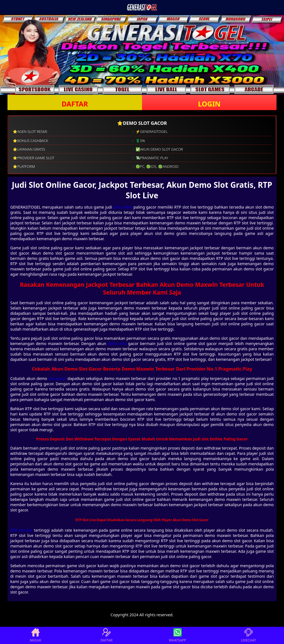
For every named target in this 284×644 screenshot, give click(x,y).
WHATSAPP (177, 635)
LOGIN (209, 104)
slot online (123, 207)
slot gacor (57, 378)
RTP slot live (21, 530)
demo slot (117, 343)
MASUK (35, 635)
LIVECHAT (248, 635)
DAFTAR (75, 104)
